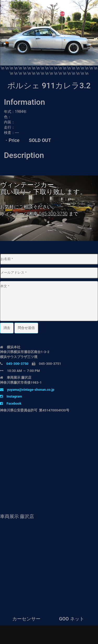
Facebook (11, 403)
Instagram (11, 396)
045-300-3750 (53, 214)
